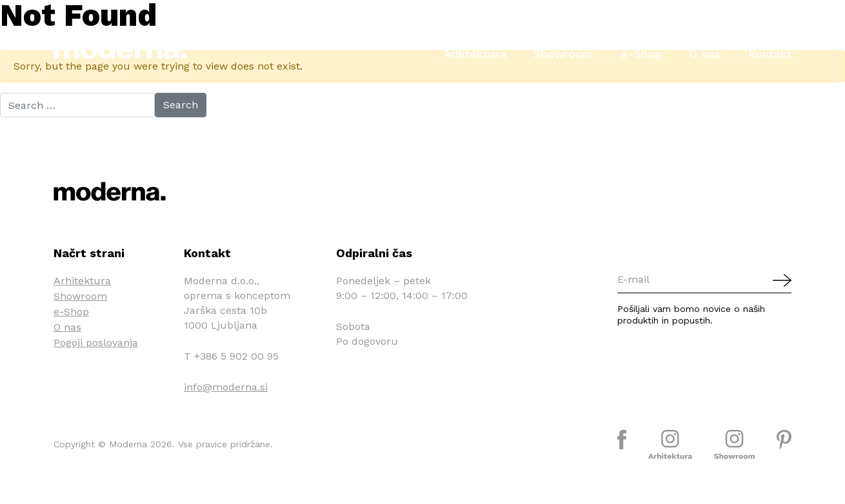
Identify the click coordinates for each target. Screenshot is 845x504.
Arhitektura (475, 54)
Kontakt (770, 54)
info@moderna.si (226, 387)
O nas (705, 54)
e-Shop (641, 54)
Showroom (563, 54)
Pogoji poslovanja (96, 343)
